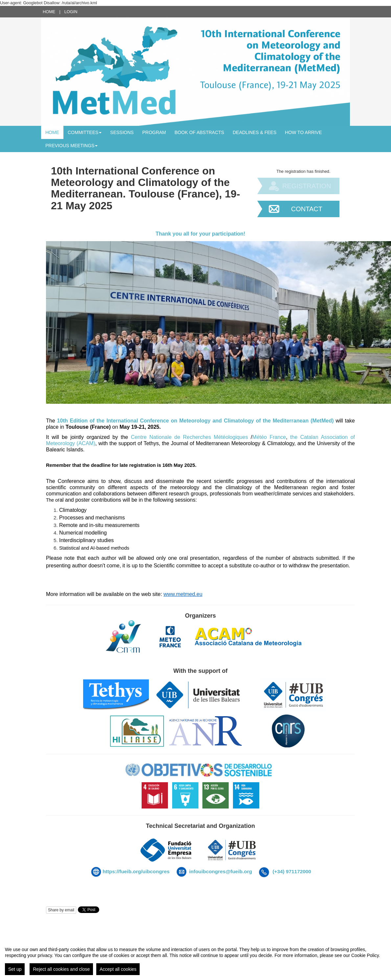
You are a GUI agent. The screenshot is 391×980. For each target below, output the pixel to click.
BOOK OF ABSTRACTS (199, 132)
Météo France (269, 437)
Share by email (61, 910)
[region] (195, 958)
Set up (15, 969)
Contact (307, 209)
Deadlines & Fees (254, 132)
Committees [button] (85, 132)
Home (49, 12)
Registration (307, 186)
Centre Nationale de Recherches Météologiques (189, 437)
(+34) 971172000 (292, 871)
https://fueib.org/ (122, 871)
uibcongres (157, 871)
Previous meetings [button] (71, 146)
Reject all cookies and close (61, 969)
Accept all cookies (118, 969)
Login (71, 12)
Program (154, 132)
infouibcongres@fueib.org (220, 871)
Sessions (122, 132)
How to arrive (303, 132)
